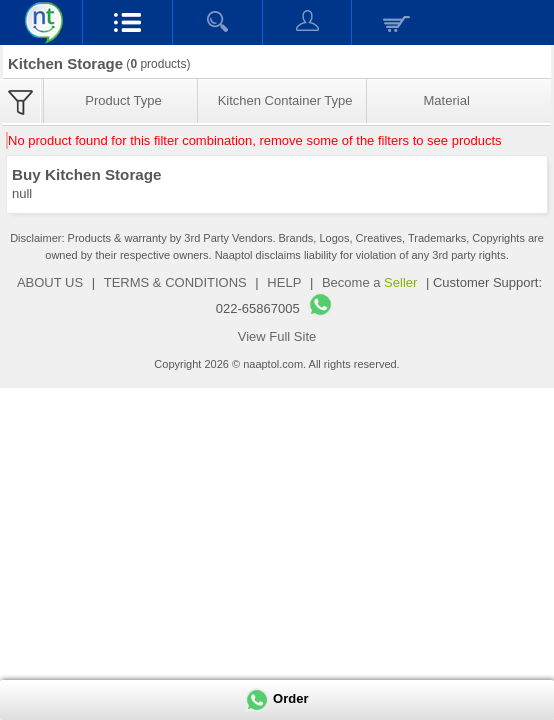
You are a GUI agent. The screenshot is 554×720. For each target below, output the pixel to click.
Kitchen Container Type (285, 100)
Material (447, 100)
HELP (284, 282)
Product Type (123, 100)
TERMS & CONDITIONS (175, 282)
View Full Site (277, 336)
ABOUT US (50, 282)
